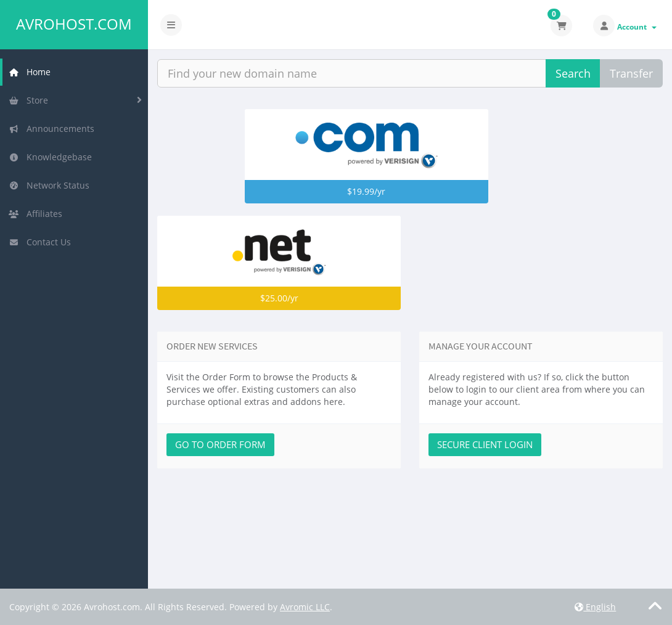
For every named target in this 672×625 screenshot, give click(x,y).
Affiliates (35, 214)
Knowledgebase (50, 157)
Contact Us (40, 242)
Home (30, 72)
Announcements (51, 129)
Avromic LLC (305, 607)
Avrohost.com (74, 24)
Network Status (49, 185)
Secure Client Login (485, 444)
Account (637, 27)
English (595, 607)
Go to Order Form (220, 444)
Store (28, 100)
